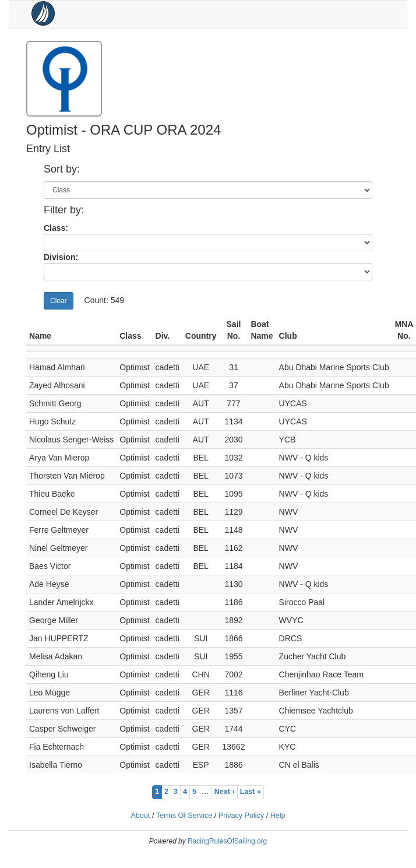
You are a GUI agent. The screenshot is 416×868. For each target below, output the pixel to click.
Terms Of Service (184, 816)
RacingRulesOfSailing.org (227, 841)
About (140, 816)
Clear (59, 301)
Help (278, 816)
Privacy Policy (241, 816)
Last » (251, 792)
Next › (225, 792)
